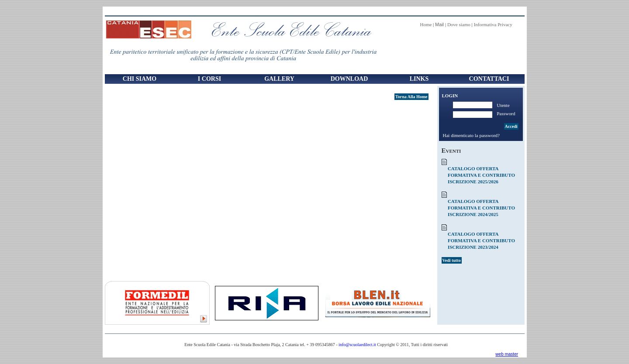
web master (507, 354)
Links (419, 79)
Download (349, 79)
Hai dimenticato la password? (471, 135)
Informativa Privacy (493, 24)
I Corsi (209, 79)
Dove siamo (459, 24)
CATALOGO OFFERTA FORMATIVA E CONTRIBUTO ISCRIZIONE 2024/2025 (481, 208)
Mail (439, 24)
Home (426, 24)
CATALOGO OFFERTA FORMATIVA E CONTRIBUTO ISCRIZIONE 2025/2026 (481, 175)
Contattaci (489, 79)
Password (506, 113)
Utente (503, 105)
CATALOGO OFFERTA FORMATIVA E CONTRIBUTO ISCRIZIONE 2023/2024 (481, 240)
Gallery (279, 79)
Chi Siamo (140, 79)
